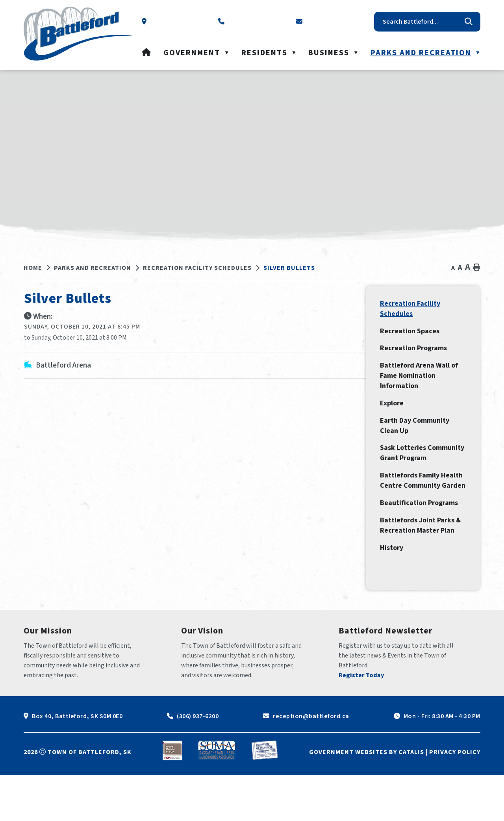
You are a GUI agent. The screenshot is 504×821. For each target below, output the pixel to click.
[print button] (477, 268)
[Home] (147, 53)
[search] (421, 22)
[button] (469, 22)
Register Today (361, 721)
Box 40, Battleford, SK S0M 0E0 (77, 762)
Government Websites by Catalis (367, 798)
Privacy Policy (455, 798)
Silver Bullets (289, 268)
